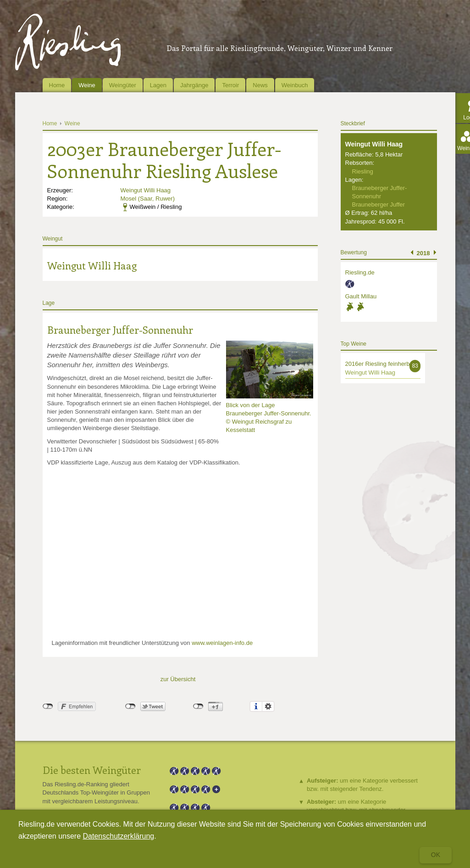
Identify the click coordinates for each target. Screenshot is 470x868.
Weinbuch (295, 85)
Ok (436, 855)
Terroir (230, 85)
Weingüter (123, 85)
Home (57, 85)
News (260, 85)
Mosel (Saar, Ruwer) (148, 199)
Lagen (158, 85)
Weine (87, 85)
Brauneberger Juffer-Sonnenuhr (120, 330)
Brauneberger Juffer (379, 204)
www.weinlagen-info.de (222, 643)
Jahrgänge (194, 85)
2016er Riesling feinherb (378, 364)
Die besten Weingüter (92, 770)
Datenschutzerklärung (119, 836)
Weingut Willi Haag (146, 190)
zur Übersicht (178, 679)
